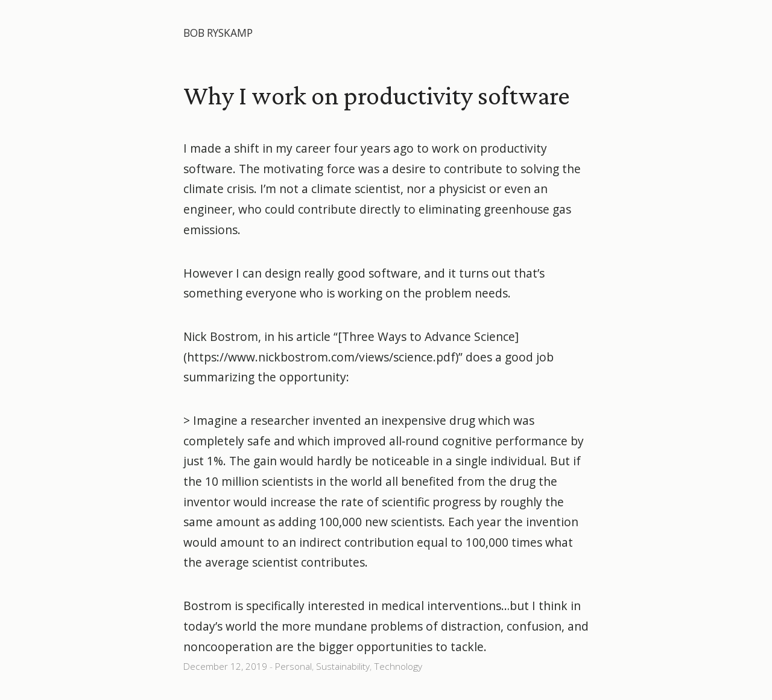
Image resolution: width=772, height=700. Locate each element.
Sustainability (343, 667)
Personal (293, 667)
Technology (398, 667)
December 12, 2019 (225, 667)
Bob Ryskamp (218, 33)
